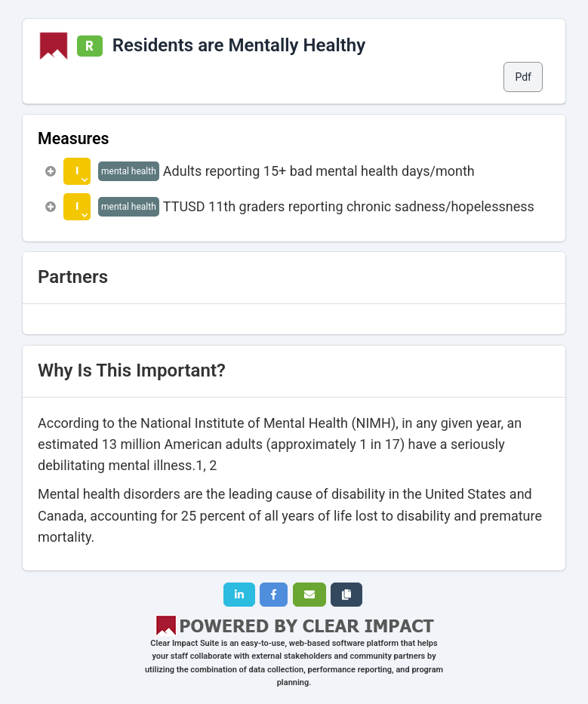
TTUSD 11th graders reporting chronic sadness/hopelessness (349, 206)
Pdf (523, 77)
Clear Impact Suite (185, 643)
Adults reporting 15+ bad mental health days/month (319, 171)
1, (201, 465)
